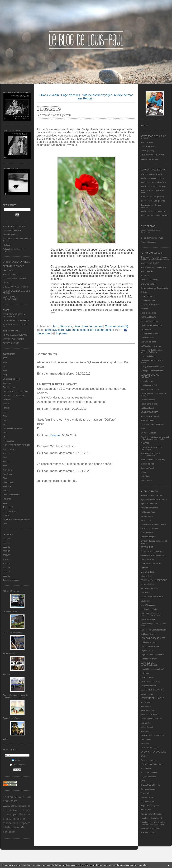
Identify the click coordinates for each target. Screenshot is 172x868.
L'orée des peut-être (149, 609)
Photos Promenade (149, 773)
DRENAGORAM (147, 559)
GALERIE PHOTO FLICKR (14, 279)
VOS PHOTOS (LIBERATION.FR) (11, 298)
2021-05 (6, 559)
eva (143, 174)
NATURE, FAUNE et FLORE (153, 735)
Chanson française (149, 537)
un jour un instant (10, 511)
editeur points (104, 330)
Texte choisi (8, 507)
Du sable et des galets (150, 305)
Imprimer (60, 333)
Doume (55, 435)
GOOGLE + (8, 283)
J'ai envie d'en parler (149, 321)
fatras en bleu (146, 576)
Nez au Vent (146, 739)
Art (4, 366)
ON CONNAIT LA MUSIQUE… (154, 752)
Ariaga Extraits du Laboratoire (153, 267)
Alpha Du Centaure (149, 504)
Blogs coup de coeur (12, 379)
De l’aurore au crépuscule (151, 551)
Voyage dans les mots (150, 828)
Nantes (6, 462)
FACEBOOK (8, 270)
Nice (5, 466)
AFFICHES (8, 674)
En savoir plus (140, 865)
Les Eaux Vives (147, 677)
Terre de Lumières (148, 242)
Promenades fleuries (12, 495)
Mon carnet (145, 731)
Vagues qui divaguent (150, 806)
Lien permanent (92, 326)
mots (75, 330)
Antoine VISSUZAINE (150, 263)
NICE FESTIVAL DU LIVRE (152, 425)
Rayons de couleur (149, 777)
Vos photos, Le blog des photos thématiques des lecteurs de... (154, 823)
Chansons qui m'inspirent (14, 395)
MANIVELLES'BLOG (149, 715)
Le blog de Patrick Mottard (152, 371)
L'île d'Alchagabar (148, 605)
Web (5, 524)
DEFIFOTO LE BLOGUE (13, 266)
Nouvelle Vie (8, 470)
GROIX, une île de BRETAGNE (154, 580)
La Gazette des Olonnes (151, 346)
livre (68, 330)
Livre (5, 433)
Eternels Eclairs (147, 572)
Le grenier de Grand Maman (152, 655)
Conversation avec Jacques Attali (155, 288)
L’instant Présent (10, 235)
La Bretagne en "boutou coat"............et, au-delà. (151, 614)
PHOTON (145, 443)
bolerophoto (146, 520)
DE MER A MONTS (11, 343)
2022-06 (6, 555)
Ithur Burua (145, 593)
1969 (5, 358)
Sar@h (144, 781)
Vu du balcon (146, 480)
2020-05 (6, 576)
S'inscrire (17, 760)
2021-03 (6, 563)
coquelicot (87, 330)
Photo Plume (146, 768)
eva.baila (144, 309)
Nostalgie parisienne (149, 159)
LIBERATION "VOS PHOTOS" (16, 287)
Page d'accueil (71, 95)
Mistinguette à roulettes (150, 416)
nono (143, 429)
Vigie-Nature (146, 476)
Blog (5, 375)
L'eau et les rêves (148, 147)
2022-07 (6, 551)
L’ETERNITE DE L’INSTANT (152, 698)
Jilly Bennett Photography (151, 325)
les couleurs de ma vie (150, 389)
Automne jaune (147, 142)
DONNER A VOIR (148, 300)
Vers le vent (145, 810)
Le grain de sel (147, 650)
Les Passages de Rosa (150, 682)
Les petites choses (148, 686)
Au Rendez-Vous (148, 512)
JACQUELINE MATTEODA (152, 597)
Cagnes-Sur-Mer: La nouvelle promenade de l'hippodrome (15, 696)
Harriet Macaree (147, 584)
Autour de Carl (147, 271)
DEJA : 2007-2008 (148, 296)
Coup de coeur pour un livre (152, 155)
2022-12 (6, 539)
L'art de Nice (146, 329)
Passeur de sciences (149, 760)
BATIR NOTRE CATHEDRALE (16, 320)
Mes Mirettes (146, 723)
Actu (5, 362)
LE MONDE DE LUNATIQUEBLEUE (149, 664)
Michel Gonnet (147, 727)
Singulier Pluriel (147, 468)
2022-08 (6, 547)
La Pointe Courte (10, 612)
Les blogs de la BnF (149, 385)
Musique (7, 453)
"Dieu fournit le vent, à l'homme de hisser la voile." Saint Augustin (155, 258)
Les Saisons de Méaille (13, 428)
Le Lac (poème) (147, 151)
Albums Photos (11, 591)
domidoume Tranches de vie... (153, 555)
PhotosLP (7, 245)
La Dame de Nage (148, 342)
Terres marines (9, 653)
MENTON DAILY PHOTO (151, 719)
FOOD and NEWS (148, 317)
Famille (6, 408)
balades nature (147, 516)
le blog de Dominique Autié (152, 238)
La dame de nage (148, 619)
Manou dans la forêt (149, 404)
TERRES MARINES (11, 331)
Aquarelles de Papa (11, 718)
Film (5, 412)
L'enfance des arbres (149, 334)
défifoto (6, 404)
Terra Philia (145, 793)
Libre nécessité (147, 694)
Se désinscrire (17, 765)
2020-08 (6, 572)
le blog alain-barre (148, 356)
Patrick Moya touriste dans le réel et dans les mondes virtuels (155, 438)
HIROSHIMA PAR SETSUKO (15, 335)
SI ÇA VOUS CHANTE (150, 785)
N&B (5, 457)
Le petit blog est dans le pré (152, 669)
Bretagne (7, 383)
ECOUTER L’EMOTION (151, 564)
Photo (5, 478)
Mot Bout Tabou (147, 420)
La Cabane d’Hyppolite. (13, 633)
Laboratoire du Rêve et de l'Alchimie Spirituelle (152, 351)
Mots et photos (9, 449)
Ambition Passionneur (150, 508)
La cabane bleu (147, 338)
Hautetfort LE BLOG (149, 588)
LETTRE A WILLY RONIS (14, 339)
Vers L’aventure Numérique (152, 814)
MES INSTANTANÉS (149, 412)
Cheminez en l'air (148, 284)
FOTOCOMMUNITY (11, 274)
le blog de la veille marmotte (152, 367)
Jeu (4, 424)
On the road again (148, 433)
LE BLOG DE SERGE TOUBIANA (150, 376)
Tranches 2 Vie (147, 797)
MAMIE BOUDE (147, 710)
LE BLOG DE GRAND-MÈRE (153, 638)
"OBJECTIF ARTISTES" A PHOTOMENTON (14, 315)
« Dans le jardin (49, 95)
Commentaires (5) (116, 326)
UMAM (144, 472)
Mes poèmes (8, 441)
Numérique (8, 474)
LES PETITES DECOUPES (152, 690)
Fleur (5, 416)
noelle (144, 178)
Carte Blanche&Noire (12, 230)
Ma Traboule (146, 702)
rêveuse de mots (148, 464)
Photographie (9, 482)
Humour (6, 420)
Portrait (6, 491)
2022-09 (6, 543)
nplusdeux (145, 744)
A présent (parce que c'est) (152, 495)
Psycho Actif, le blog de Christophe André (150, 455)
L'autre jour (145, 601)
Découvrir (7, 400)
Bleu (5, 371)
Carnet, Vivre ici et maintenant (16, 391)
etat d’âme (145, 568)
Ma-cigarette (146, 706)
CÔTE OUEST (147, 547)
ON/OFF (144, 756)
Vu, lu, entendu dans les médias (16, 519)
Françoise (145, 190)
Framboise (146, 205)
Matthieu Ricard (147, 408)
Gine (143, 197)
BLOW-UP (145, 276)
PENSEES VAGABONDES (152, 764)
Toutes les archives (11, 580)
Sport (5, 503)
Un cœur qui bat (147, 801)
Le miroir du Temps (149, 659)
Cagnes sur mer (10, 387)
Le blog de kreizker (149, 642)
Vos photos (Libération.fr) (151, 818)
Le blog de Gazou (148, 634)
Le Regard (145, 673)
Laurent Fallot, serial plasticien (153, 630)
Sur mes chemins (148, 789)
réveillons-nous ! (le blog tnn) (153, 460)
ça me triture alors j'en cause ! (153, 524)
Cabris (6, 739)
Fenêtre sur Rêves (148, 313)
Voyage (6, 515)
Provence (7, 499)
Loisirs (6, 437)
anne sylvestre (54, 330)
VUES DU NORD (148, 832)
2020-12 (6, 568)
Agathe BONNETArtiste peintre (154, 499)
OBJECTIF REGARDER (151, 748)
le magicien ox (147, 381)
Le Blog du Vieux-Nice (150, 646)
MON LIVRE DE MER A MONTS (17, 445)
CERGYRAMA (147, 533)
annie (144, 182)
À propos (144, 125)
